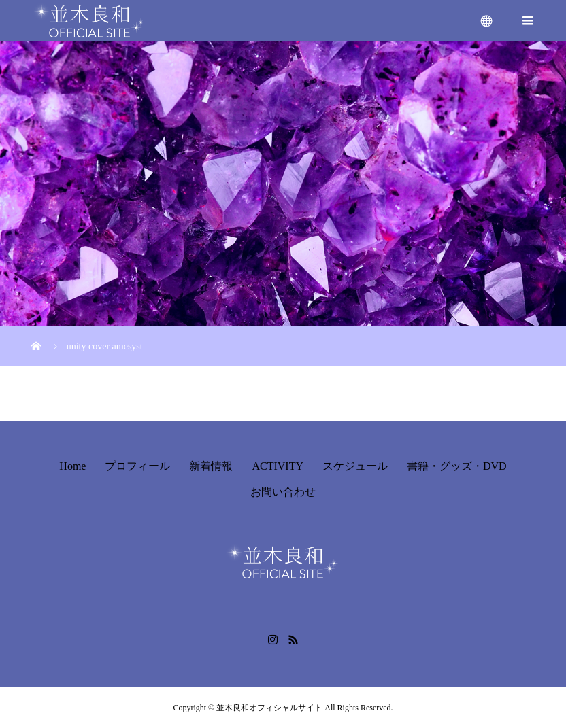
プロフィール (137, 466)
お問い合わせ (283, 492)
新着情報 (211, 466)
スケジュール (355, 466)
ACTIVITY (278, 466)
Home (72, 466)
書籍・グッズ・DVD (457, 466)
